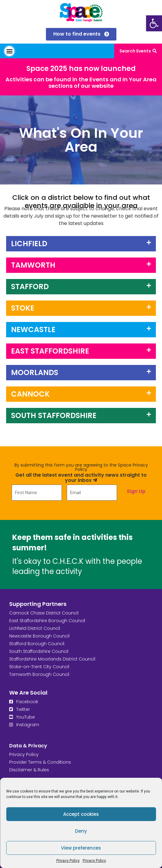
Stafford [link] (30, 287)
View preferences (81, 848)
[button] (9, 51)
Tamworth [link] (33, 265)
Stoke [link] (23, 308)
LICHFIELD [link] (29, 244)
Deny (81, 831)
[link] (154, 23)
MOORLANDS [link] (35, 372)
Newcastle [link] (33, 329)
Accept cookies (81, 814)
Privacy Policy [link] (68, 861)
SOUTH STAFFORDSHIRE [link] (54, 415)
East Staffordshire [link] (50, 351)
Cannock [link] (30, 394)
